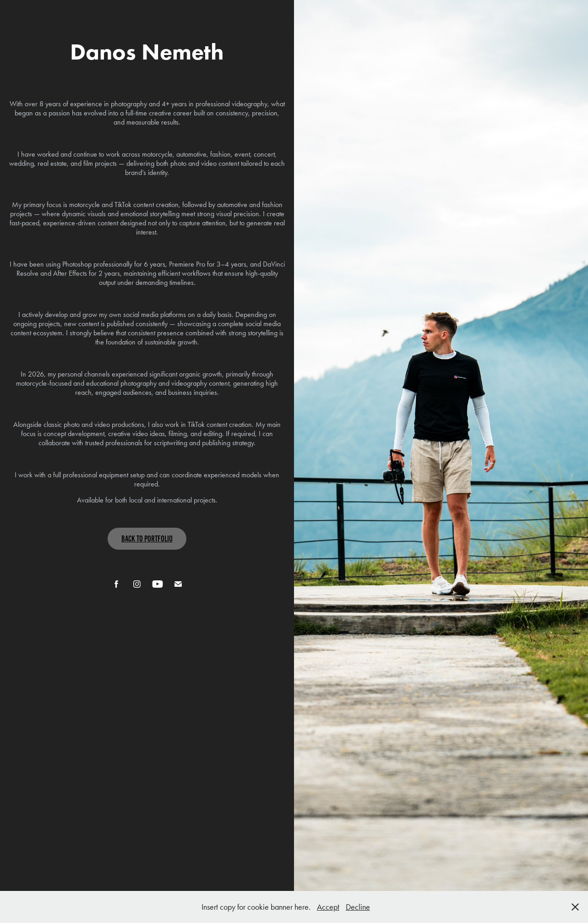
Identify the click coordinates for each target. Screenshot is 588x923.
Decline (358, 907)
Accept (328, 907)
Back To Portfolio (147, 539)
